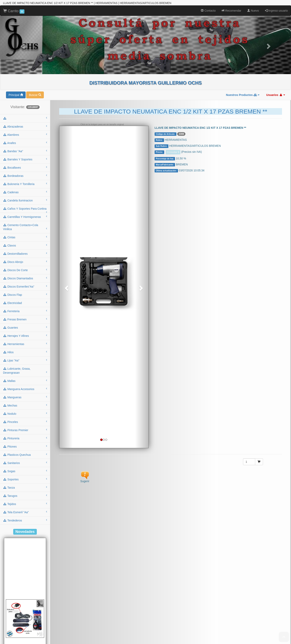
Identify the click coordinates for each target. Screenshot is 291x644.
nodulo (25, 347)
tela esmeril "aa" (25, 446)
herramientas (25, 278)
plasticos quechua (25, 388)
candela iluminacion (25, 134)
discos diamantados (25, 212)
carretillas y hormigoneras (25, 150)
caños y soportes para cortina (25, 144)
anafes (25, 76)
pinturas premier (25, 364)
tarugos (25, 429)
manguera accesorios (25, 323)
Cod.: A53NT (25, 636)
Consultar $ (173, 86)
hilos (25, 286)
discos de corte (25, 204)
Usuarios (276, 29)
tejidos (25, 438)
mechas (25, 339)
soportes (25, 413)
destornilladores (25, 187)
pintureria (25, 372)
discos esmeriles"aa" (25, 220)
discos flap (25, 228)
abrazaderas (25, 60)
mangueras (25, 331)
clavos (25, 179)
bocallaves (25, 101)
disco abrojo (25, 195)
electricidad (25, 236)
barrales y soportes (25, 93)
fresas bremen (25, 253)
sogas (25, 405)
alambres (25, 68)
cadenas (25, 126)
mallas (25, 314)
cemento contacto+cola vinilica (25, 161)
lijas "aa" (25, 294)
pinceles (25, 355)
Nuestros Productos (243, 29)
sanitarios (25, 396)
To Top (284, 637)
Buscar (35, 29)
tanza (25, 421)
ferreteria (25, 245)
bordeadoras (25, 109)
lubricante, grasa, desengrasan (25, 304)
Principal (16, 29)
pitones (25, 380)
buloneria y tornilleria (25, 118)
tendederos (25, 454)
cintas (25, 171)
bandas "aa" (25, 85)
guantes (25, 261)
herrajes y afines (25, 269)
